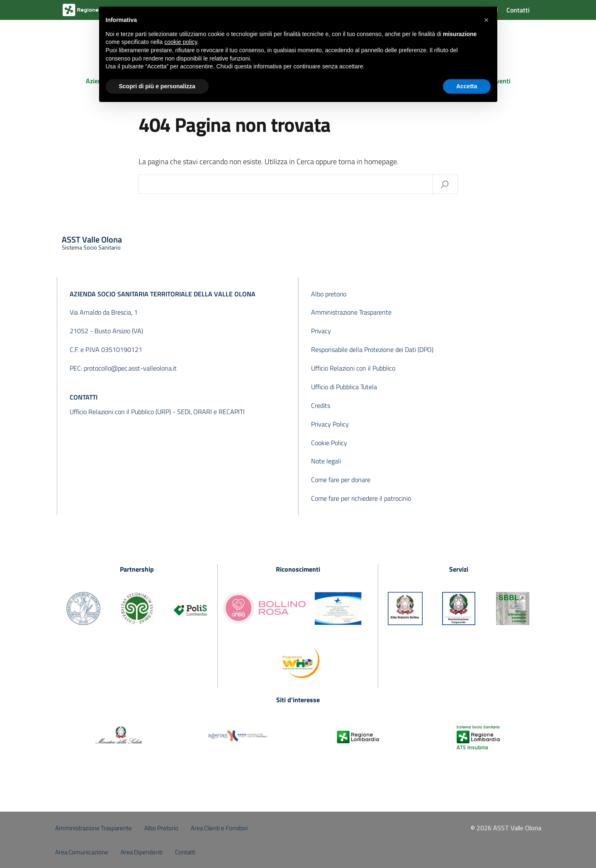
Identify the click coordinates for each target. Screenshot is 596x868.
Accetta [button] (467, 86)
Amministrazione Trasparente (351, 312)
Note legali (326, 461)
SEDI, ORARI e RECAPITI (211, 412)
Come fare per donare (341, 480)
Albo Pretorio (161, 828)
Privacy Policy (330, 424)
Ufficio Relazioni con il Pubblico (353, 368)
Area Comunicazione (82, 852)
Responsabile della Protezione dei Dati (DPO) (372, 349)
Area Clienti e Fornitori (219, 828)
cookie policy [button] (181, 42)
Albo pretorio (329, 294)
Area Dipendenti (142, 852)
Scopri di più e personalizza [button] (157, 86)
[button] (487, 20)
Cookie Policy (329, 443)
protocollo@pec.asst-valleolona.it (130, 368)
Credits (321, 405)
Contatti (518, 10)
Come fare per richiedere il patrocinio (361, 498)
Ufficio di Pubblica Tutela (344, 387)
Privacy (321, 331)
